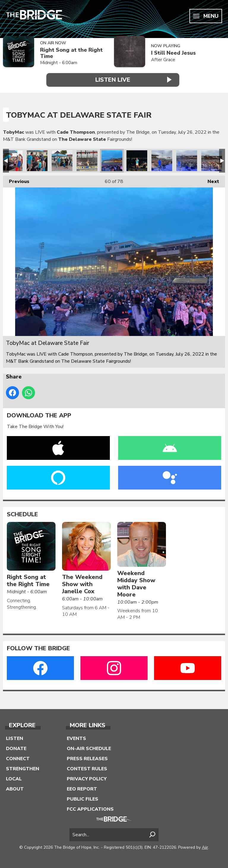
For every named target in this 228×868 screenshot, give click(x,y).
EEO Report (82, 789)
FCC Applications (90, 809)
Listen (15, 738)
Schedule (22, 514)
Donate (16, 748)
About (15, 789)
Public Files (83, 799)
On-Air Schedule (89, 748)
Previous (16, 180)
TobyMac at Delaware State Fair (12, 160)
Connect (18, 758)
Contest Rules (87, 768)
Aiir (205, 847)
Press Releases (87, 758)
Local (14, 779)
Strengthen (23, 768)
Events (76, 738)
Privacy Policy (87, 779)
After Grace (163, 60)
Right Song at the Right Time (71, 53)
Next (210, 180)
